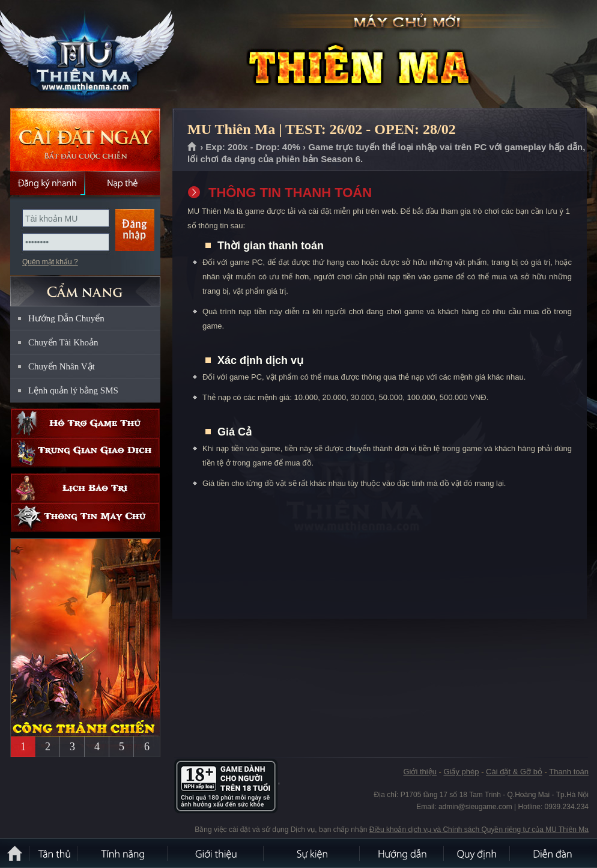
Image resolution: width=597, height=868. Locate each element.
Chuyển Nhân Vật (62, 366)
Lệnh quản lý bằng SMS (73, 390)
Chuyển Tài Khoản (63, 342)
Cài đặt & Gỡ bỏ (514, 772)
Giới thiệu (420, 772)
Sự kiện (312, 853)
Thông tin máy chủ (85, 517)
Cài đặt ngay (85, 140)
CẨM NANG (85, 286)
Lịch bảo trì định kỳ (85, 488)
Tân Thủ (54, 853)
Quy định (477, 853)
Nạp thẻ (123, 183)
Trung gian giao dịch (85, 453)
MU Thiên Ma (86, 55)
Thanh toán (569, 772)
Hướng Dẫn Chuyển (66, 318)
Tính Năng (123, 853)
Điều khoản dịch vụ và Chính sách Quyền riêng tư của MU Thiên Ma (479, 830)
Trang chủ (192, 147)
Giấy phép (461, 772)
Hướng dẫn (402, 853)
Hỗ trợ (85, 423)
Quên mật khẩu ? (50, 262)
